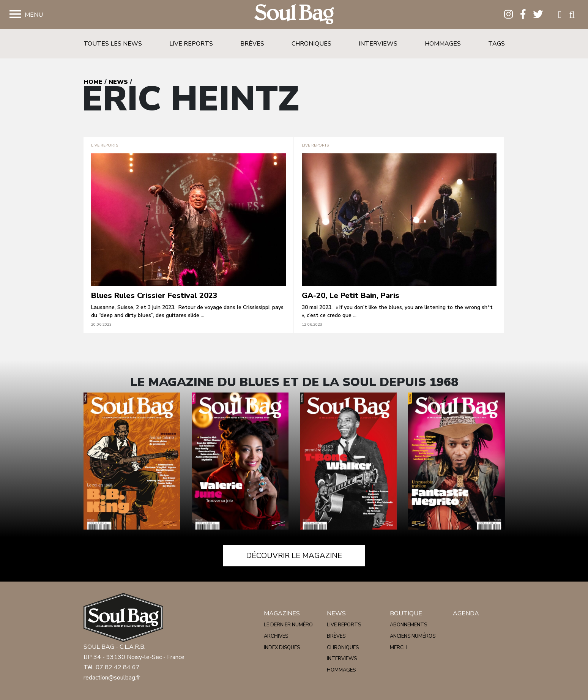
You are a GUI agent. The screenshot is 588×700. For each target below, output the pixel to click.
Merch (399, 648)
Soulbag (294, 15)
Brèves (252, 44)
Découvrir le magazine (294, 556)
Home (93, 82)
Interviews (378, 44)
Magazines (282, 613)
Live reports (191, 44)
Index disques (282, 648)
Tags (497, 44)
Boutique (406, 613)
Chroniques (311, 44)
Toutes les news (113, 44)
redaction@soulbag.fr (112, 678)
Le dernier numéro (288, 625)
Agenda (466, 613)
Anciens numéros (413, 636)
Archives (276, 636)
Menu (34, 15)
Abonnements (408, 625)
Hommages (443, 44)
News (118, 82)
